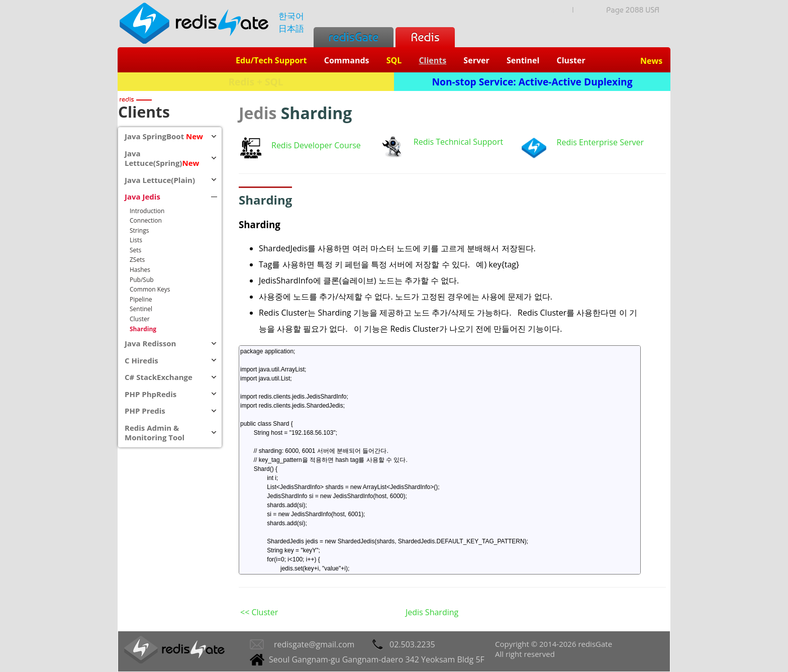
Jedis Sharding (432, 612)
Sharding (260, 224)
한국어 (291, 16)
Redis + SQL (256, 82)
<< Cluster (259, 612)
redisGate (354, 37)
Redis (425, 37)
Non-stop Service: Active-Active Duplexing (532, 82)
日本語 (291, 28)
